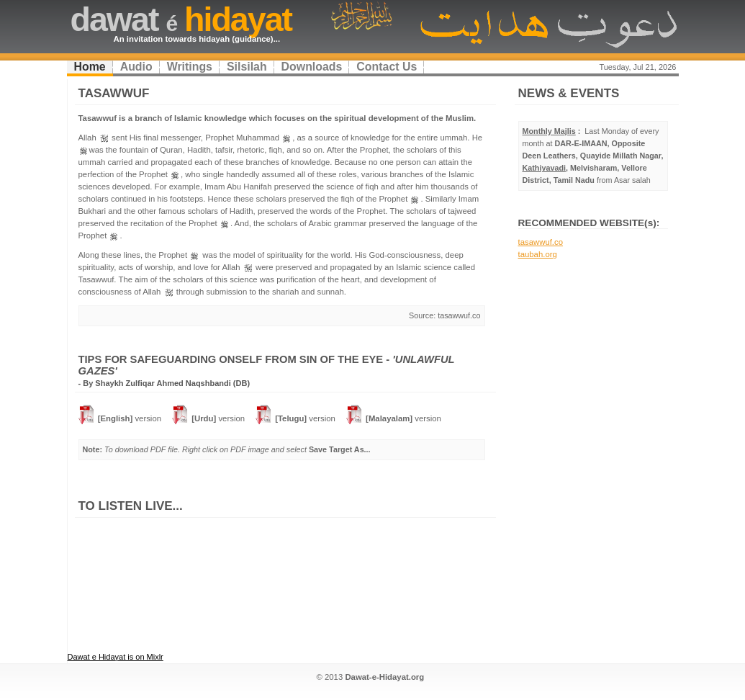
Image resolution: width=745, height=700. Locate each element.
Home (90, 67)
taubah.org (538, 254)
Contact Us (387, 67)
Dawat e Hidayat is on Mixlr (116, 657)
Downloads (312, 67)
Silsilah (247, 67)
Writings (190, 67)
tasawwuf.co (541, 242)
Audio (136, 67)
